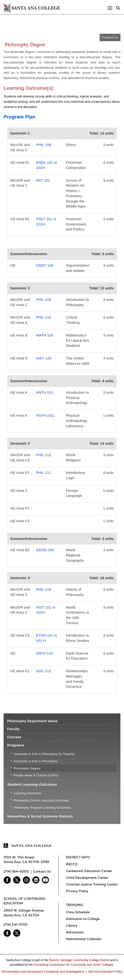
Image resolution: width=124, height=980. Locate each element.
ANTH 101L (46, 415)
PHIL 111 (44, 473)
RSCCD (72, 864)
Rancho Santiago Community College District (79, 960)
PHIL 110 (44, 317)
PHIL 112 (44, 455)
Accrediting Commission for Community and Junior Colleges (73, 965)
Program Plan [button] (19, 117)
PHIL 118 (44, 589)
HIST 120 (44, 358)
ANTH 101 (45, 392)
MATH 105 (45, 335)
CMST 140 (45, 265)
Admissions (75, 932)
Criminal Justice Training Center (92, 884)
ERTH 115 (45, 653)
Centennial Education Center (89, 871)
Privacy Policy (77, 891)
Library (72, 925)
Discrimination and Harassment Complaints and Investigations (43, 972)
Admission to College (83, 919)
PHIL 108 (44, 145)
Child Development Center (87, 878)
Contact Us (110, 37)
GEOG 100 (45, 550)
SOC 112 (44, 671)
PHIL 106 (44, 300)
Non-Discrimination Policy (105, 972)
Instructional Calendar (84, 939)
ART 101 (43, 180)
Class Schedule (78, 912)
